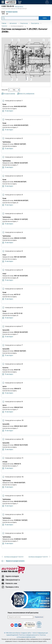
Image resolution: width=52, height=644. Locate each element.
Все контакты (19, 6)
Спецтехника (24, 23)
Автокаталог (13, 23)
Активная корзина (12, 12)
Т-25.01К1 (4, 26)
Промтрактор (35, 23)
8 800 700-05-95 (10, 572)
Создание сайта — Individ (29, 633)
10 (18, 40)
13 (49, 40)
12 (43, 40)
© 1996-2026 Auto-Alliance (12, 633)
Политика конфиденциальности (29, 635)
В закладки (8, 111)
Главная (4, 23)
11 (29, 40)
